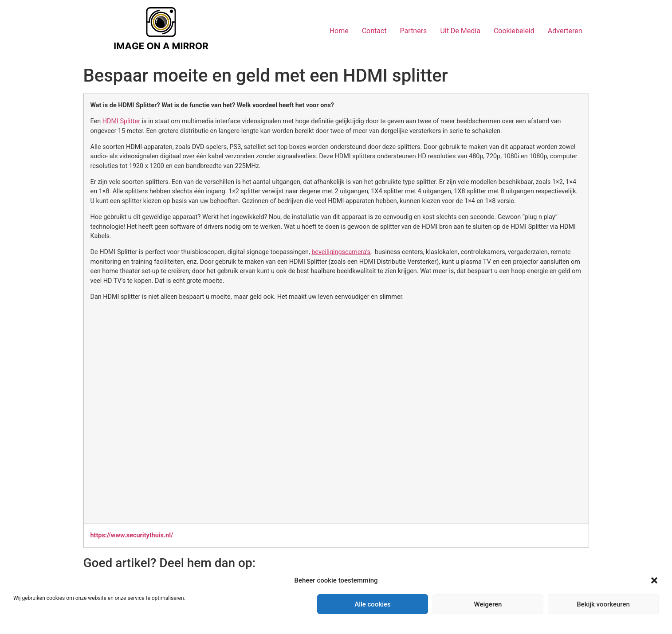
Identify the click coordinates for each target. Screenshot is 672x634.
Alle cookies (373, 604)
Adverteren (565, 31)
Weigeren (488, 604)
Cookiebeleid (514, 31)
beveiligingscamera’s (341, 252)
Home (339, 31)
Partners (414, 31)
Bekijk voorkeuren (603, 604)
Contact (374, 31)
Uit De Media (460, 31)
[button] (654, 580)
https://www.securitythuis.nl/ (132, 535)
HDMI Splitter (121, 121)
